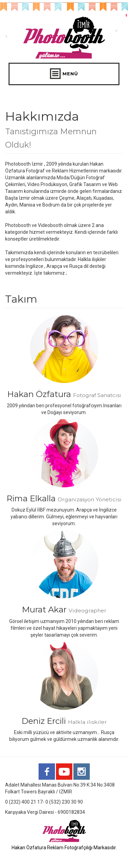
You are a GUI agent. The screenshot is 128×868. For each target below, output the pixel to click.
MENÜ (64, 74)
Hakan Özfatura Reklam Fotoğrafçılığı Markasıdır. (64, 848)
